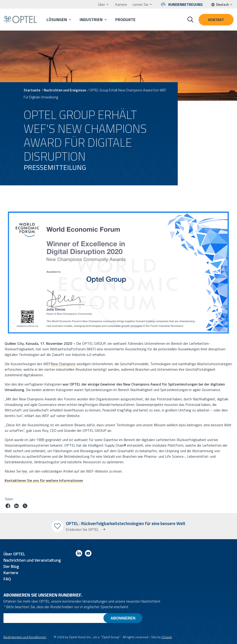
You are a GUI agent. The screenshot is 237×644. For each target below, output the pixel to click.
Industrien (91, 20)
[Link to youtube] (88, 554)
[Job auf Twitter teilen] (25, 506)
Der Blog (11, 566)
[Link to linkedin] (79, 554)
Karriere (121, 4)
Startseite (32, 90)
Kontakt (216, 20)
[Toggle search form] (190, 20)
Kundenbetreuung (186, 4)
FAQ (7, 579)
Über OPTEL (14, 554)
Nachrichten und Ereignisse (65, 90)
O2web (167, 637)
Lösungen (57, 20)
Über (101, 4)
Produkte (125, 20)
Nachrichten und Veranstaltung (32, 560)
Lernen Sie (140, 4)
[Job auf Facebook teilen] (8, 506)
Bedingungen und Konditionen (25, 637)
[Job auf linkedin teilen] (16, 506)
